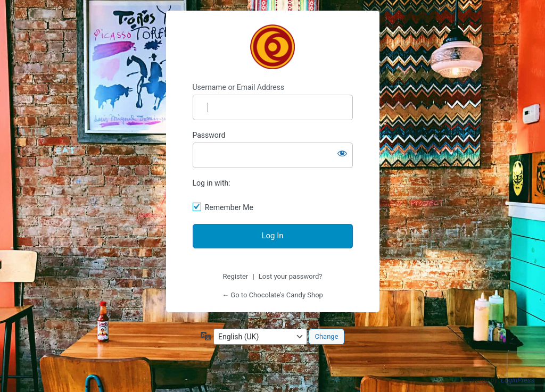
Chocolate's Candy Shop (272, 47)
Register (236, 276)
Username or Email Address (239, 87)
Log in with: (212, 183)
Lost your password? (291, 276)
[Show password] (342, 153)
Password (209, 135)
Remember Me (229, 207)
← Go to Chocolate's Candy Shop (272, 295)
